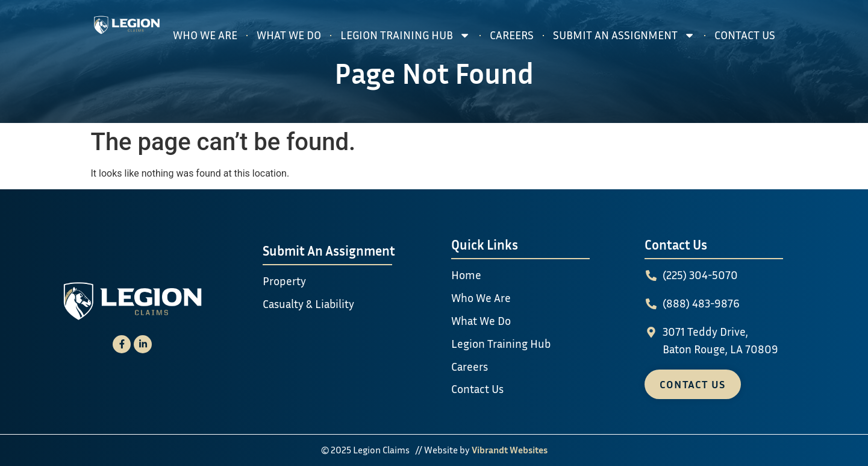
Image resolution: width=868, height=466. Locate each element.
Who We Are (205, 35)
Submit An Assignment (624, 35)
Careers (512, 35)
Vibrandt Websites (510, 450)
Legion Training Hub (405, 35)
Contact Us (745, 35)
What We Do (289, 35)
